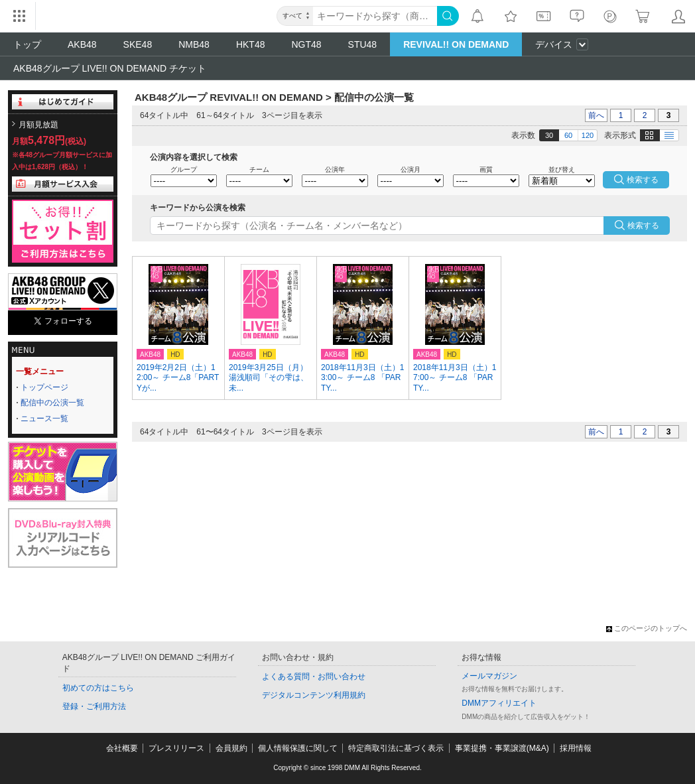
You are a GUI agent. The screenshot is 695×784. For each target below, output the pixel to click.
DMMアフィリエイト (499, 703)
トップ (27, 44)
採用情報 (576, 748)
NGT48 (306, 44)
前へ (596, 115)
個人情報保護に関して (298, 748)
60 (568, 135)
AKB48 (82, 44)
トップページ (44, 387)
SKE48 (138, 44)
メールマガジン (489, 676)
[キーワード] (375, 16)
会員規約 (231, 748)
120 (588, 135)
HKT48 (251, 44)
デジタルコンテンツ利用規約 (314, 695)
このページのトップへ (647, 628)
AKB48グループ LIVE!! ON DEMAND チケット (110, 68)
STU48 (363, 44)
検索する (643, 226)
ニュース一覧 (44, 419)
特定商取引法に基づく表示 (396, 748)
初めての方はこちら (98, 688)
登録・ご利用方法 (94, 706)
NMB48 (194, 44)
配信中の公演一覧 (52, 403)
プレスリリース (176, 748)
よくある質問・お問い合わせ (314, 677)
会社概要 (122, 748)
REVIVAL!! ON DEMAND (456, 44)
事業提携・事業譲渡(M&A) (502, 748)
